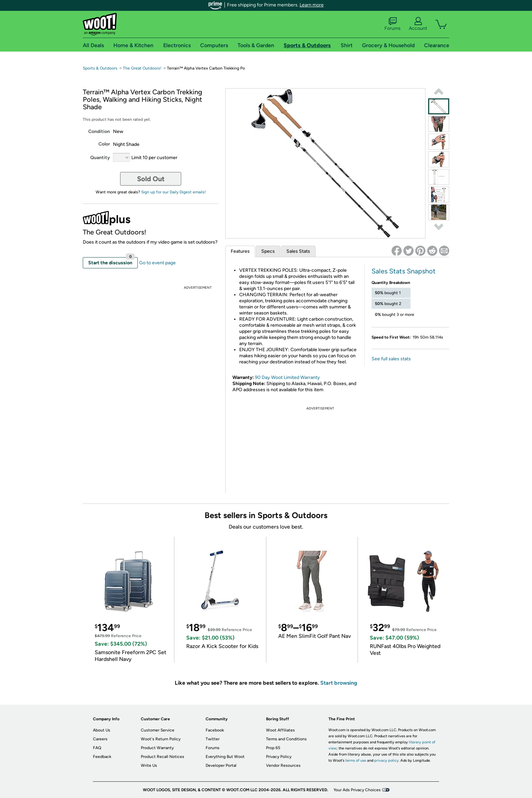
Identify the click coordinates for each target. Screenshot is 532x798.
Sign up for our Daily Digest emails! (174, 192)
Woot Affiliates (280, 730)
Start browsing (339, 683)
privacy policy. (387, 761)
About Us (102, 730)
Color (104, 144)
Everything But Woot (225, 757)
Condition (99, 131)
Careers (100, 739)
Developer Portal (221, 765)
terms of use (356, 761)
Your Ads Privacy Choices (357, 790)
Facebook (215, 730)
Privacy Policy (279, 757)
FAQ (97, 748)
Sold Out (151, 179)
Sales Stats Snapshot (404, 271)
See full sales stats (391, 359)
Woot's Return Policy (161, 739)
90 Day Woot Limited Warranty (287, 377)
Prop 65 (273, 748)
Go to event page (157, 263)
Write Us (149, 765)
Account (418, 24)
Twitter (213, 739)
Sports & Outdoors (100, 68)
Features (240, 251)
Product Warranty (157, 748)
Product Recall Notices (163, 757)
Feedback (102, 757)
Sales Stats (298, 251)
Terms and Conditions (286, 739)
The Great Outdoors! (142, 68)
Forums (393, 24)
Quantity (100, 158)
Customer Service (158, 730)
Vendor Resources (283, 765)
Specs (268, 251)
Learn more (312, 5)
